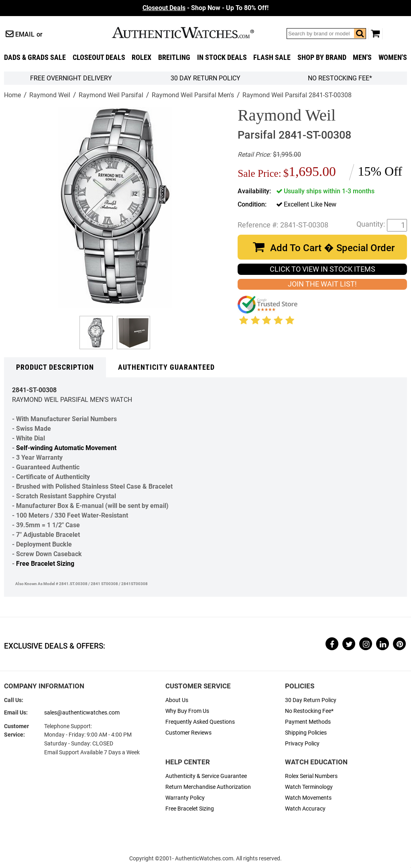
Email (25, 34)
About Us (177, 700)
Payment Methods (308, 722)
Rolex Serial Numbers (311, 776)
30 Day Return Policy (311, 700)
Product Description (55, 367)
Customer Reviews (188, 733)
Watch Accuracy (305, 809)
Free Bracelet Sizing (45, 564)
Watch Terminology (309, 787)
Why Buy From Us (187, 711)
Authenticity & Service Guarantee (206, 776)
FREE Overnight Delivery (71, 78)
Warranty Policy (185, 798)
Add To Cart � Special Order (332, 248)
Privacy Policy (302, 744)
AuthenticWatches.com (191, 33)
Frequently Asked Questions (200, 722)
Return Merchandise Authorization (208, 787)
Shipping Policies (306, 733)
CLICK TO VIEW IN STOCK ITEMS (322, 269)
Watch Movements (308, 798)
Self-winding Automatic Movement (66, 448)
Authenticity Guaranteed (166, 367)
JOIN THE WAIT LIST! (322, 284)
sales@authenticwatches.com (82, 713)
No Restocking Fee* (340, 78)
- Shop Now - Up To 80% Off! (205, 8)
